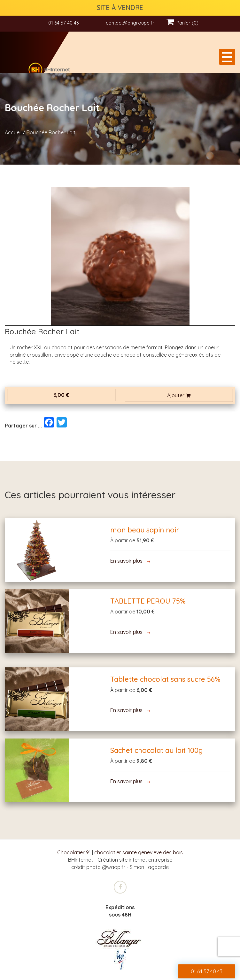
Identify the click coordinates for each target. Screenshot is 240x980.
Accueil (13, 132)
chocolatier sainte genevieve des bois (139, 852)
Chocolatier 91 (74, 852)
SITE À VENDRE (120, 7)
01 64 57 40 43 (64, 23)
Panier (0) (182, 23)
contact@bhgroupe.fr (130, 23)
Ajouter (179, 395)
